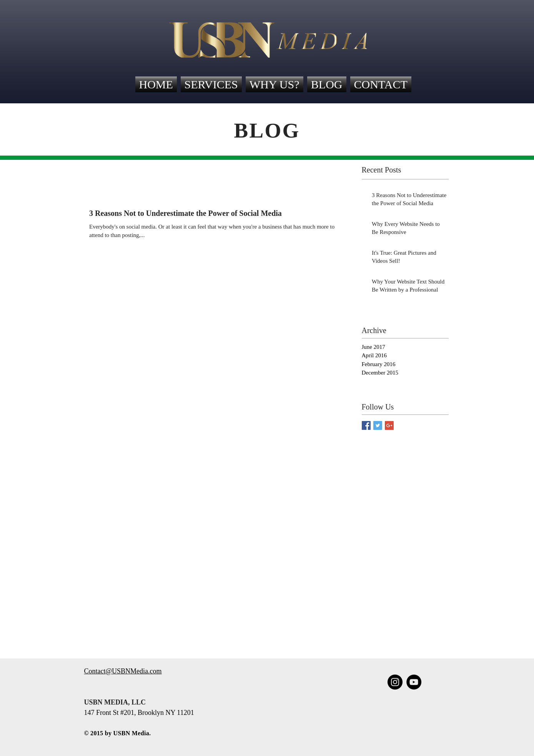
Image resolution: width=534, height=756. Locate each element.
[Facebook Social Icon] (366, 425)
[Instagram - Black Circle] (395, 682)
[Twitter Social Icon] (378, 425)
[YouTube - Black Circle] (414, 682)
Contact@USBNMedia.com (123, 671)
